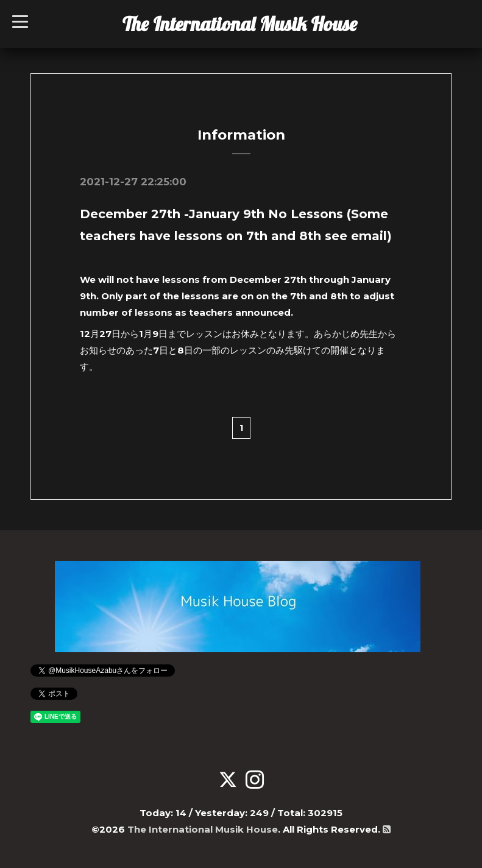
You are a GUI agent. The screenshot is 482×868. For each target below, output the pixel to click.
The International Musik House (240, 24)
